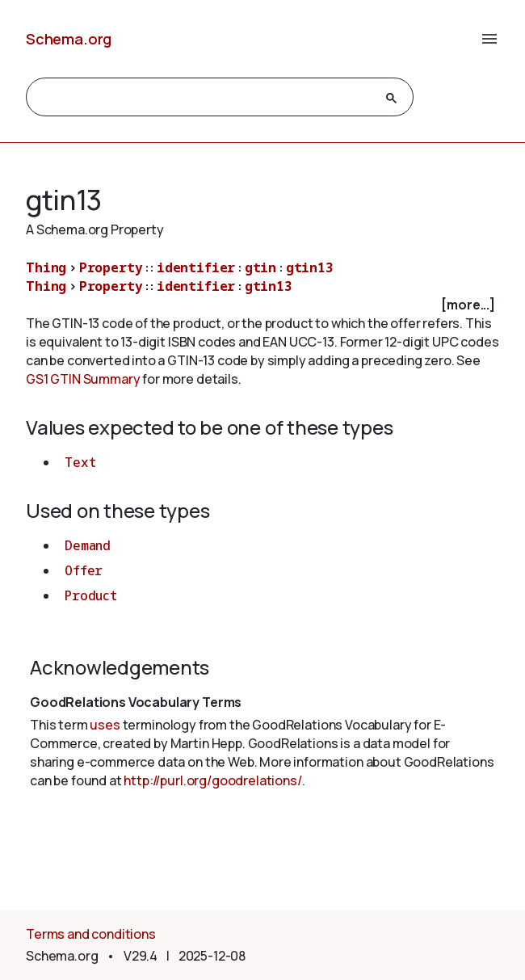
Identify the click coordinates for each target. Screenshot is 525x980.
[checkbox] (262, 305)
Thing (46, 267)
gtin (260, 267)
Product (91, 595)
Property (111, 267)
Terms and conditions (91, 934)
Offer (84, 570)
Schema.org (69, 39)
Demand (88, 545)
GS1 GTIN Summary (83, 379)
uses (105, 725)
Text (80, 462)
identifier (196, 267)
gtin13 (310, 267)
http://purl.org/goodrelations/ (212, 780)
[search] (205, 98)
